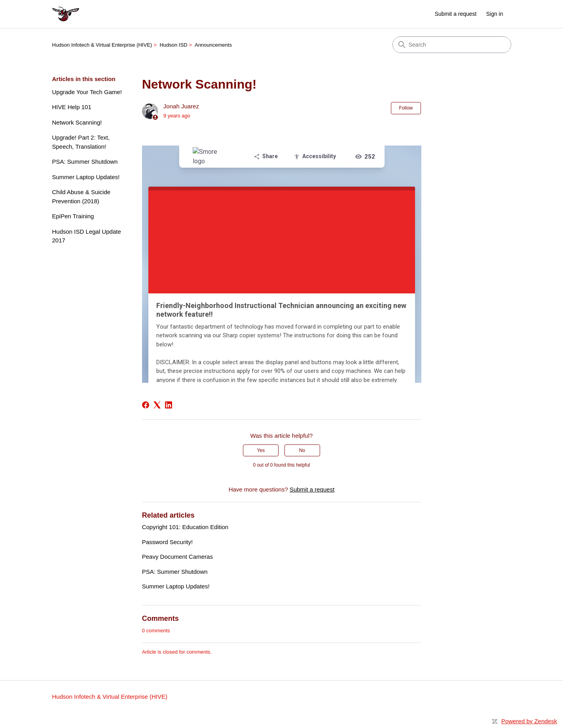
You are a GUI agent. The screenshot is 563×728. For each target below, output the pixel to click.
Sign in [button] (495, 14)
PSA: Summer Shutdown (85, 162)
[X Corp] (157, 405)
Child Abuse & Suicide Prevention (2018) (82, 197)
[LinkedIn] (169, 405)
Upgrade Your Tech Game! (87, 92)
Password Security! (167, 542)
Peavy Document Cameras (177, 557)
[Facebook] (146, 405)
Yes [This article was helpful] (261, 450)
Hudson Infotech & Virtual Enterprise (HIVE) (102, 45)
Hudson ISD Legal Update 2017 (87, 236)
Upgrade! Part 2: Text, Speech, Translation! (81, 142)
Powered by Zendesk (529, 721)
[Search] (452, 45)
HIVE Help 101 (72, 107)
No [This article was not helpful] (302, 450)
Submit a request (456, 14)
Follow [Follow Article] (406, 108)
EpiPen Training (73, 216)
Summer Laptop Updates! (86, 177)
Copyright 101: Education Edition (185, 527)
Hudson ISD (173, 45)
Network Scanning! (77, 122)
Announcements (213, 45)
